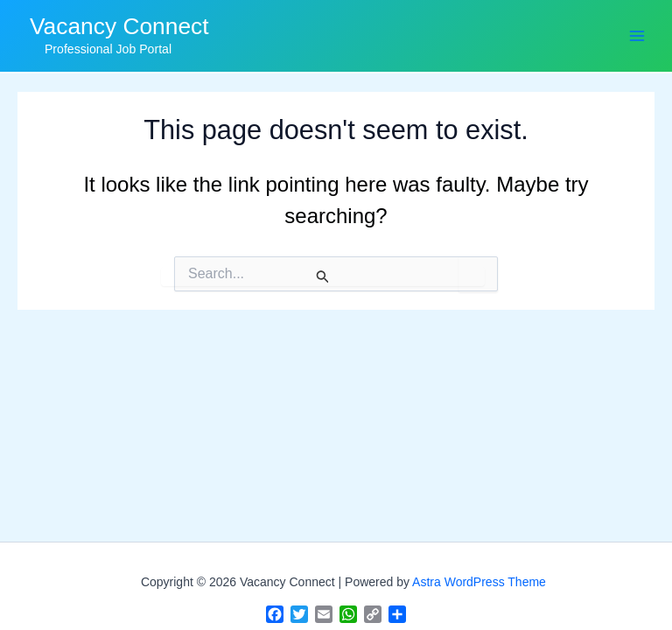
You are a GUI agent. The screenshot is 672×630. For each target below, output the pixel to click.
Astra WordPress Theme (479, 582)
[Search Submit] (323, 276)
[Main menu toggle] (637, 35)
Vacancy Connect (119, 26)
